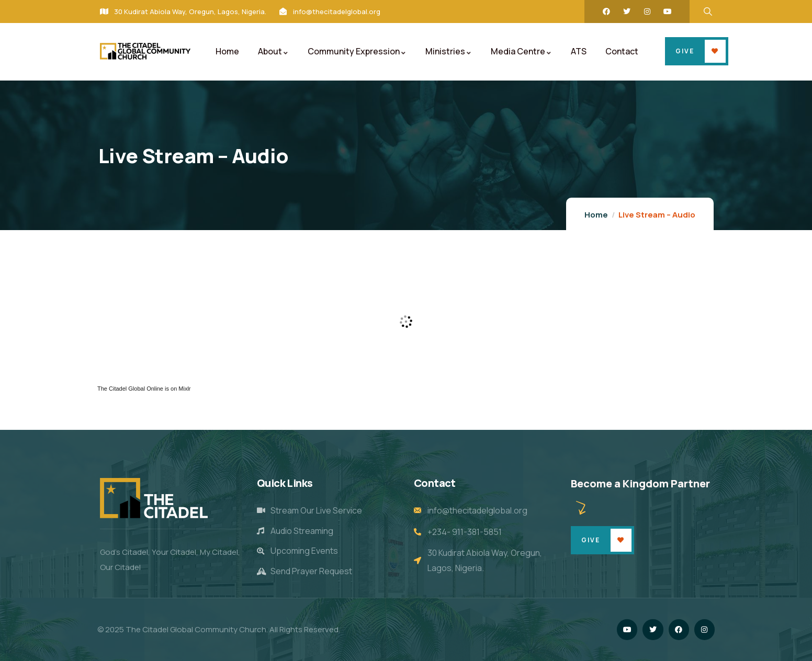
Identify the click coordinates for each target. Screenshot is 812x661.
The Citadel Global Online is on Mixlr (144, 389)
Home (596, 215)
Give (685, 51)
